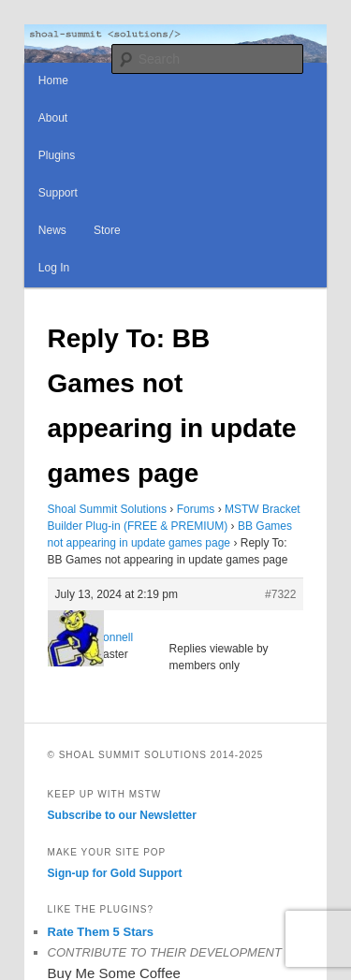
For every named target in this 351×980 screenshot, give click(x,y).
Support (58, 193)
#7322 (280, 594)
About (53, 118)
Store (107, 230)
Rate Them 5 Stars (101, 932)
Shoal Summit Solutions (107, 509)
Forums (196, 509)
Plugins (57, 155)
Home (53, 80)
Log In (54, 268)
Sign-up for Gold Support (115, 873)
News (52, 230)
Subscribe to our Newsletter (122, 815)
